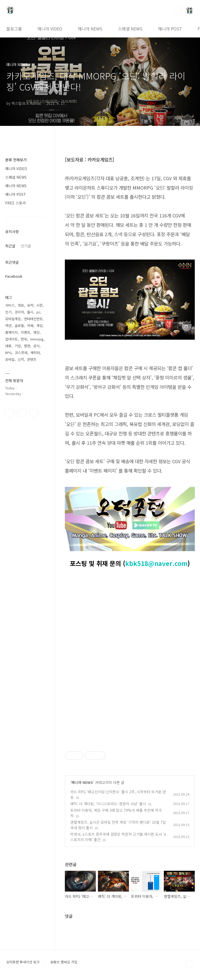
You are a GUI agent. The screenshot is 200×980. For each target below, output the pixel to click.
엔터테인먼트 (33, 319)
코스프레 (21, 353)
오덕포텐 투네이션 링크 (23, 962)
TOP (190, 964)
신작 (21, 359)
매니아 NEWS (90, 29)
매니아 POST (170, 29)
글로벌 (19, 325)
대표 (8, 346)
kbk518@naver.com (156, 563)
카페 (30, 325)
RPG (8, 353)
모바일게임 (13, 319)
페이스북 (10, 413)
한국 (24, 339)
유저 (30, 305)
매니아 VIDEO (50, 29)
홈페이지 (11, 332)
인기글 (26, 246)
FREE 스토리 (15, 203)
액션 (8, 325)
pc (38, 312)
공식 (36, 346)
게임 (40, 325)
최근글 (10, 246)
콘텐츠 (32, 359)
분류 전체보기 (16, 160)
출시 (30, 312)
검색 (178, 10)
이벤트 (26, 332)
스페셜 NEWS (130, 29)
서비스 (10, 305)
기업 (18, 346)
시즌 (40, 305)
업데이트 (11, 339)
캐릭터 (35, 353)
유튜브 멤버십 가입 (64, 962)
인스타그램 (22, 413)
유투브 (34, 413)
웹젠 (27, 346)
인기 (8, 312)
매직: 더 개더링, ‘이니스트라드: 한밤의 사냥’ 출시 (108, 804)
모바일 (10, 359)
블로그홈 (14, 29)
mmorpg (37, 339)
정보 (21, 305)
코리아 (19, 312)
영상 (36, 332)
